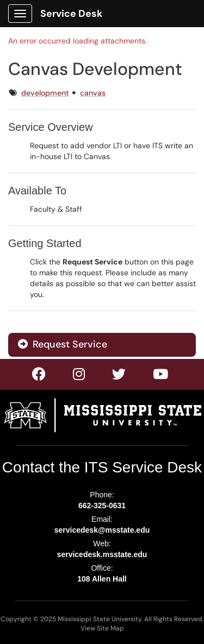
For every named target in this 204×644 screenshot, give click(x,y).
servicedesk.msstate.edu (102, 554)
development (45, 93)
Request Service (63, 344)
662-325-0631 (102, 506)
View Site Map (102, 628)
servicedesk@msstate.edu (102, 530)
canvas (93, 93)
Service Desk (71, 14)
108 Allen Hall (102, 579)
